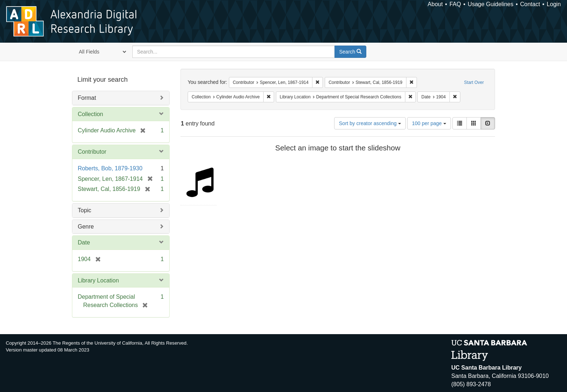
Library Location (98, 280)
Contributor (92, 152)
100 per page (429, 123)
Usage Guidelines (490, 4)
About (435, 4)
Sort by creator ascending (370, 123)
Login (554, 4)
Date (84, 242)
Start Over (474, 82)
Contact (530, 4)
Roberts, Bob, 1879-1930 (110, 168)
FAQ (455, 4)
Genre (86, 227)
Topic (84, 210)
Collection (90, 114)
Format (87, 98)
